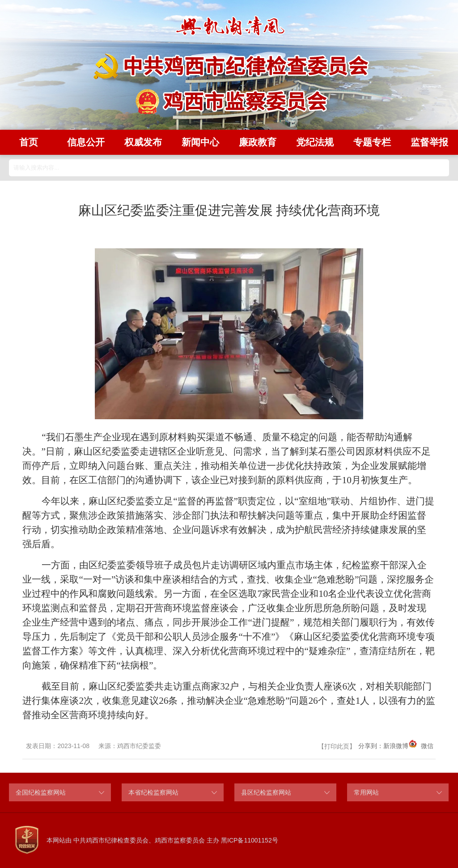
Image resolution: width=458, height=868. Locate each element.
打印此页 (337, 746)
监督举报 (429, 142)
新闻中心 (200, 142)
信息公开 (86, 142)
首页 (29, 142)
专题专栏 (372, 142)
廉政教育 (258, 142)
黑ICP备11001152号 (250, 840)
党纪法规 (315, 142)
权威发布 (143, 142)
